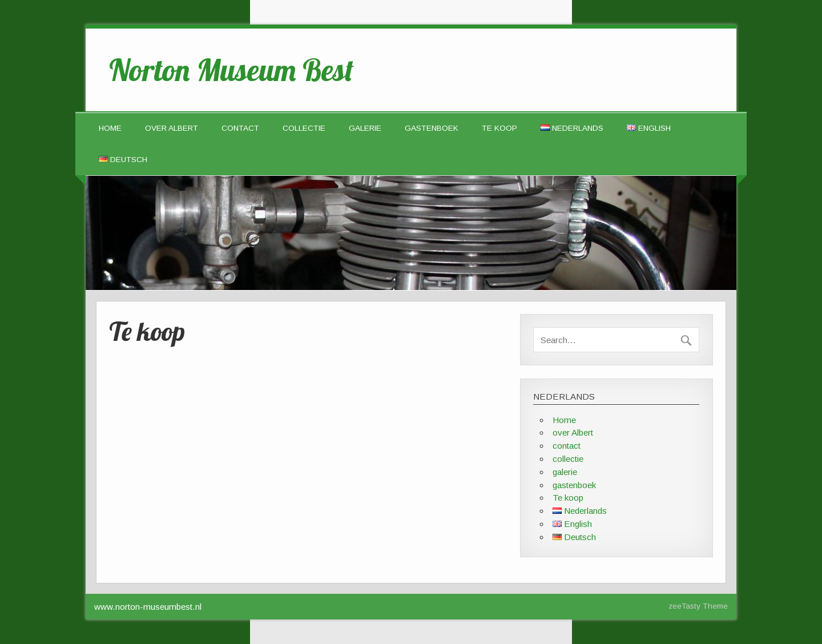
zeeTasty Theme (698, 606)
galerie (365, 128)
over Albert (172, 128)
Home (110, 128)
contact (240, 128)
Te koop (499, 128)
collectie (304, 128)
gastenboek (432, 128)
